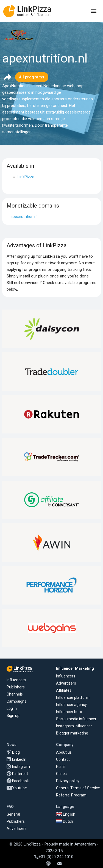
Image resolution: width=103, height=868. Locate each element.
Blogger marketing (72, 733)
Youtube (20, 788)
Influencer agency (71, 705)
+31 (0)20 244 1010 (54, 857)
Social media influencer (76, 719)
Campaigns (16, 701)
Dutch (65, 821)
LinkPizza (26, 177)
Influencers (16, 680)
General (13, 814)
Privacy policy (68, 781)
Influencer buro (69, 712)
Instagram (21, 767)
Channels (15, 694)
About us (64, 752)
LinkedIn (19, 759)
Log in (12, 708)
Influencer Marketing (75, 668)
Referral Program (71, 795)
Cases (61, 774)
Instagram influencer (74, 726)
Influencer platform (73, 697)
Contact (63, 759)
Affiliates (64, 690)
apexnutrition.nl (24, 217)
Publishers (16, 687)
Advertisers (66, 683)
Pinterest (20, 774)
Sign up (13, 716)
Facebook (20, 781)
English (66, 814)
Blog (16, 752)
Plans (61, 767)
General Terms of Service (78, 788)
